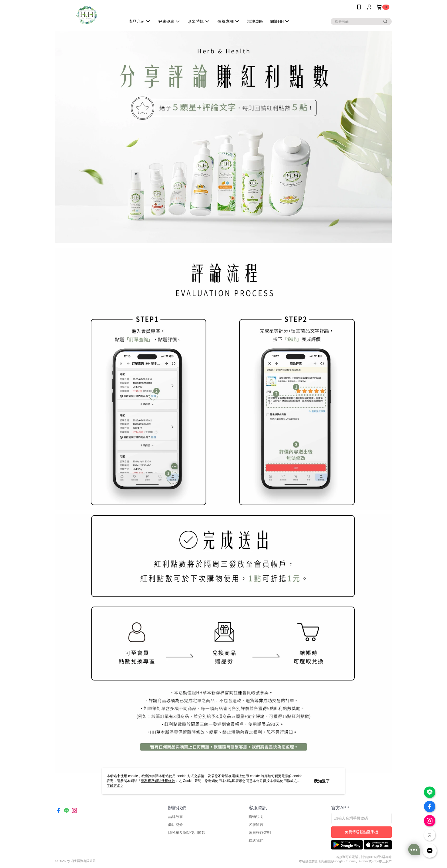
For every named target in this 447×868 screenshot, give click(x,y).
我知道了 (322, 781)
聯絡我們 (256, 841)
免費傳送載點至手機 (361, 832)
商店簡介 (176, 825)
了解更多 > (115, 786)
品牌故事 (176, 817)
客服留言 (256, 825)
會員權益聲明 (260, 833)
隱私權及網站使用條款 (187, 833)
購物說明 (256, 817)
